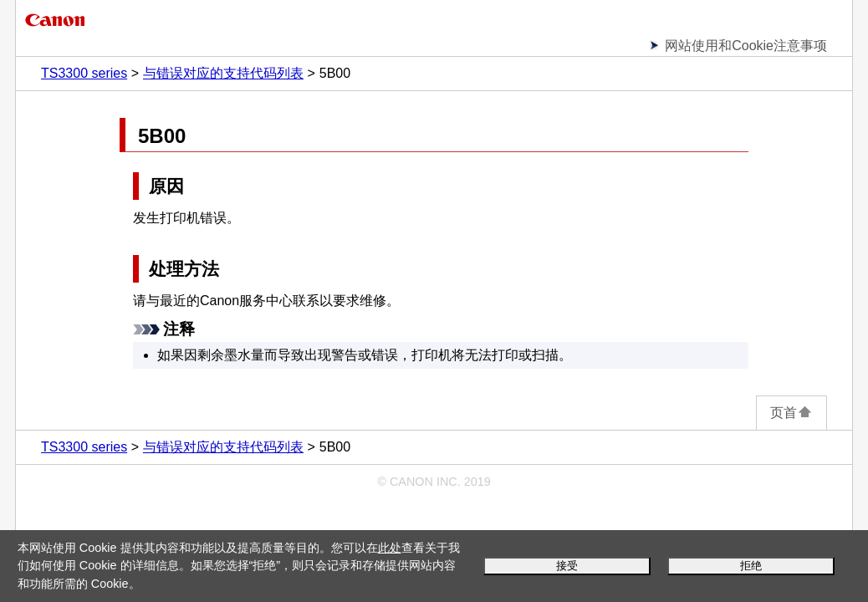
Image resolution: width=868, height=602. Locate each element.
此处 (390, 548)
